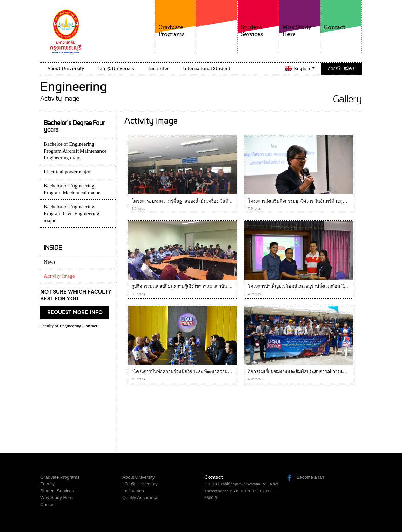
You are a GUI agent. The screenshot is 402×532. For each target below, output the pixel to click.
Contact (341, 15)
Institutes (159, 69)
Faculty (217, 24)
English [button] (304, 69)
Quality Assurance (140, 498)
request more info (75, 312)
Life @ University (116, 69)
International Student (207, 69)
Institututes (133, 491)
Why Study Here (299, 19)
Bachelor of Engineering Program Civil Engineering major (71, 213)
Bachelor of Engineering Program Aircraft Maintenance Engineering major (75, 151)
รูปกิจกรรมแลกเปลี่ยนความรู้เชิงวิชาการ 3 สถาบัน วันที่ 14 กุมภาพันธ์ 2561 (203, 286)
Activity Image (59, 276)
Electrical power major (67, 172)
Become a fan (310, 477)
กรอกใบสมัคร (341, 69)
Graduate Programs (175, 19)
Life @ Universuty (140, 484)
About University (66, 69)
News (50, 262)
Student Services (258, 19)
